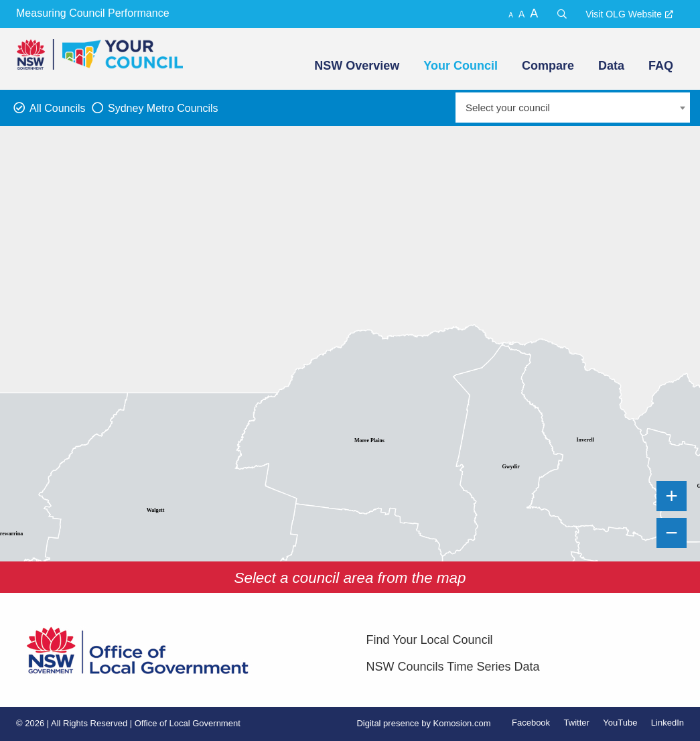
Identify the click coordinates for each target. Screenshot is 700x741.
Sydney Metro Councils (163, 108)
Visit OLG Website (624, 14)
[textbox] (573, 108)
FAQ (661, 66)
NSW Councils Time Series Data (453, 667)
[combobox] (573, 108)
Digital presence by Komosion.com (423, 723)
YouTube (620, 723)
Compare (548, 66)
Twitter (577, 723)
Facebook (531, 723)
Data (611, 66)
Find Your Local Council (430, 640)
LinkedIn (668, 723)
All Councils (58, 108)
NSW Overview (357, 66)
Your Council (461, 66)
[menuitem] (355, 66)
